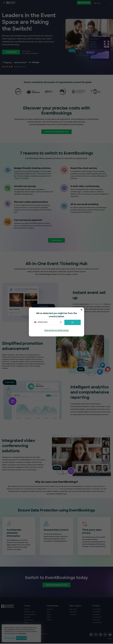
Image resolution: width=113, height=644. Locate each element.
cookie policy (22, 633)
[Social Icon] (91, 635)
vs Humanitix (96, 620)
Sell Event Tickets (30, 612)
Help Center (73, 610)
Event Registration (30, 615)
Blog (48, 612)
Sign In (49, 618)
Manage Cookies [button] (12, 638)
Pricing (26, 623)
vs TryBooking (97, 610)
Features (27, 610)
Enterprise (27, 618)
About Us (50, 610)
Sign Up (49, 615)
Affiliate (49, 620)
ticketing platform (53, 489)
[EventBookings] (11, 3)
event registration (97, 304)
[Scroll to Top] (110, 639)
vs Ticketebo (96, 615)
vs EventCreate (97, 623)
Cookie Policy (44, 635)
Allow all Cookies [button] (30, 638)
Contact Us (73, 612)
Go (73, 322)
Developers (73, 615)
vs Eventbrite (96, 612)
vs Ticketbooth (97, 618)
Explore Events (29, 620)
